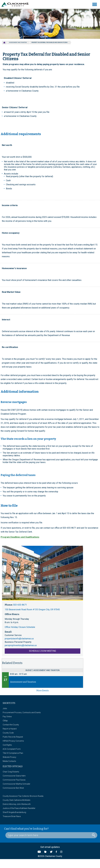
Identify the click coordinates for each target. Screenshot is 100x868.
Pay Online (7, 717)
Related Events (12, 663)
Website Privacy (9, 757)
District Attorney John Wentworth (17, 804)
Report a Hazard (10, 729)
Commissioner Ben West (13, 788)
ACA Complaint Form (12, 749)
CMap (5, 721)
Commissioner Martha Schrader (16, 784)
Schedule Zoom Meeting (43, 651)
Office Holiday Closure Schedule (20, 627)
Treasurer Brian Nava (12, 816)
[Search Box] (51, 835)
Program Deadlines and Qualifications (20, 537)
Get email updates (50, 847)
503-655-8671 (20, 605)
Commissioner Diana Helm (14, 776)
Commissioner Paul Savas (14, 780)
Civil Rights (7, 745)
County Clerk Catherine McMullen (17, 800)
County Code (8, 733)
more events (43, 691)
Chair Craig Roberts (11, 772)
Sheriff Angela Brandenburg (14, 812)
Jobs (5, 708)
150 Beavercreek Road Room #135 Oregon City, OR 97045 (32, 610)
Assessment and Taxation (18, 42)
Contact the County (11, 725)
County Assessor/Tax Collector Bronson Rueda (23, 796)
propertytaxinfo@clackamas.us (19, 639)
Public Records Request (13, 737)
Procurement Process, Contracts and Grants (22, 712)
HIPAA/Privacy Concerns (13, 741)
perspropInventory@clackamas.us (21, 645)
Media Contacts (9, 761)
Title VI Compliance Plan (13, 753)
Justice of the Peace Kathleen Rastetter (19, 808)
